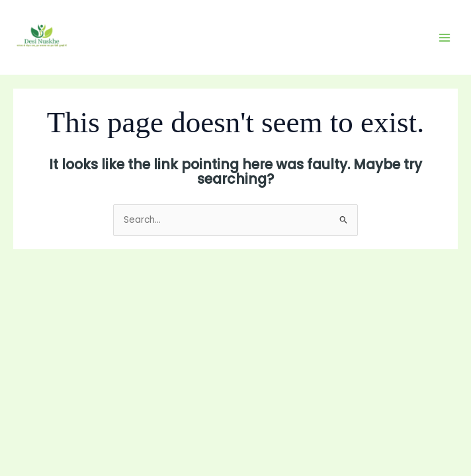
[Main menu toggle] (445, 37)
